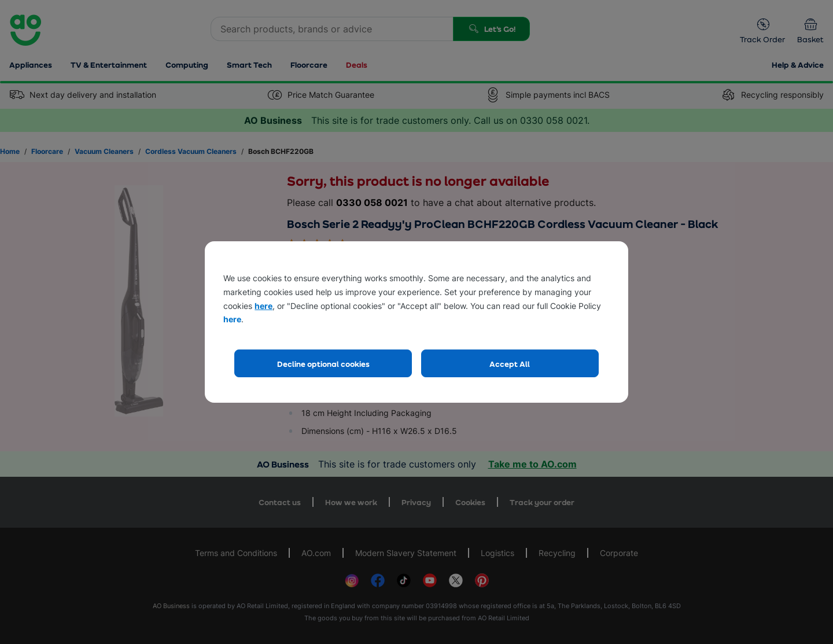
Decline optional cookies (323, 364)
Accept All (510, 364)
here (263, 306)
